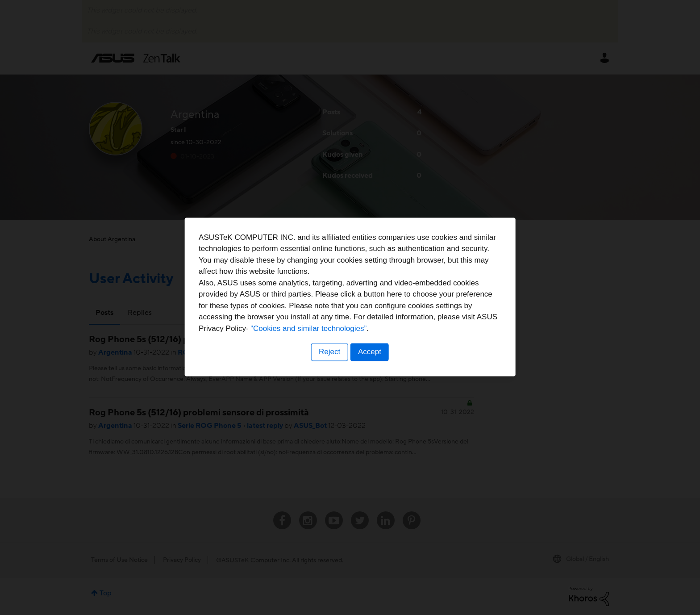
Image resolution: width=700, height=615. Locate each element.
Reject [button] (329, 363)
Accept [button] (370, 363)
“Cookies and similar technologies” (377, 340)
